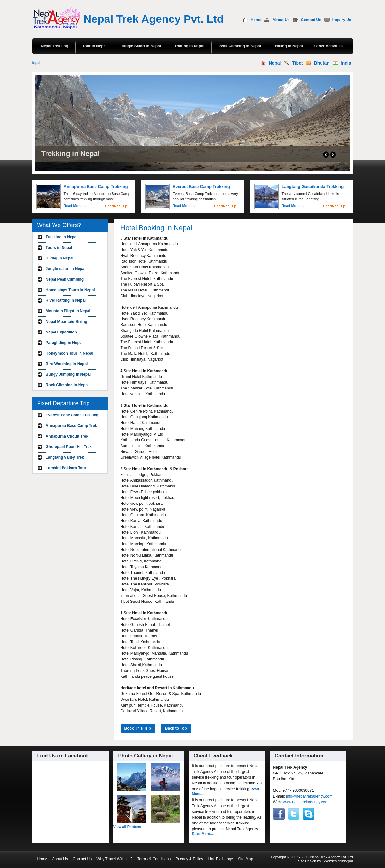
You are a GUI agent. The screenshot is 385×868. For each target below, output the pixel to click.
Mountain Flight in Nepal (68, 311)
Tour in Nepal (95, 46)
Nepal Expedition (61, 332)
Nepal (275, 63)
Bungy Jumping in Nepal (68, 374)
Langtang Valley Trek (65, 457)
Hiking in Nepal (289, 46)
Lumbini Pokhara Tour (66, 468)
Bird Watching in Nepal (67, 364)
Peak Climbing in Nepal (240, 46)
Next (333, 155)
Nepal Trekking (55, 46)
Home (256, 20)
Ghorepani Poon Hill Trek (69, 447)
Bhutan (322, 63)
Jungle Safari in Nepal (141, 46)
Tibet (297, 63)
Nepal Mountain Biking (67, 322)
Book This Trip (138, 728)
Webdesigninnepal (338, 861)
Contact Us (311, 20)
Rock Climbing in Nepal (67, 385)
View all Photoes (127, 827)
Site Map (245, 859)
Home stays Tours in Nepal (70, 290)
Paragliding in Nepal (64, 343)
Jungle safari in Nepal (66, 269)
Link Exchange (220, 859)
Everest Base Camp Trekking (72, 415)
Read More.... (75, 206)
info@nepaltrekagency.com (309, 796)
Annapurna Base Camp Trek (71, 426)
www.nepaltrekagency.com (306, 802)
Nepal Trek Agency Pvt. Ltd (154, 19)
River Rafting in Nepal (66, 300)
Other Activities (329, 46)
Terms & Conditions (154, 859)
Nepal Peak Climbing (65, 279)
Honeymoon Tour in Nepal (70, 353)
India (346, 63)
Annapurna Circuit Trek (67, 436)
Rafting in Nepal (190, 46)
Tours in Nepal (59, 248)
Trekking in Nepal (62, 237)
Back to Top (176, 728)
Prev (326, 155)
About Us (281, 20)
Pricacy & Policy (189, 859)
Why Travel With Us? (114, 859)
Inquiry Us (342, 20)
